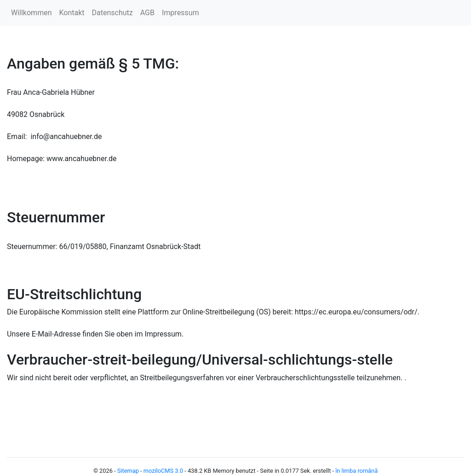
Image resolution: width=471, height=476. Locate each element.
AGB (147, 13)
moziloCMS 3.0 (163, 471)
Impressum (181, 13)
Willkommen (31, 13)
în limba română (356, 471)
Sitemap (128, 471)
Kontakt (72, 13)
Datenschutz (112, 13)
